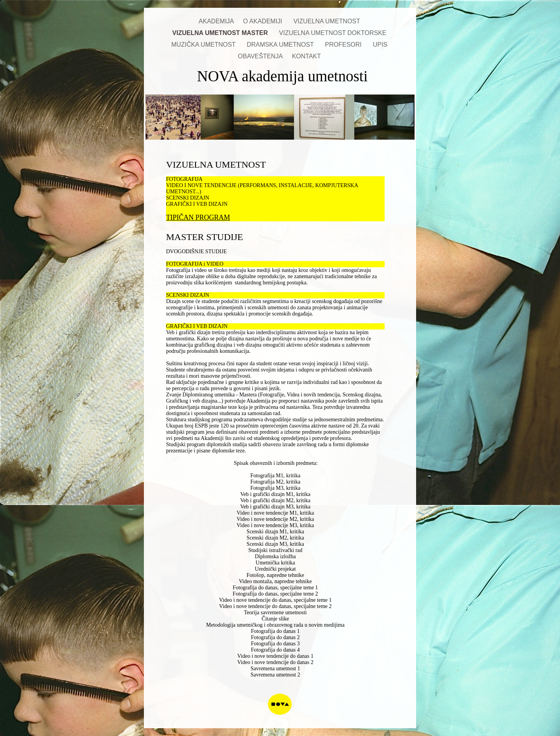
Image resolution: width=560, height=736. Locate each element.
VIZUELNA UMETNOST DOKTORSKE (334, 33)
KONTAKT (307, 56)
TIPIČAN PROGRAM (198, 217)
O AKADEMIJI (264, 21)
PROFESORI (345, 45)
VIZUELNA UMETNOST (327, 21)
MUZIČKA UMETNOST (205, 45)
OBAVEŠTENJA (261, 56)
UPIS (381, 45)
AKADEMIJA (217, 21)
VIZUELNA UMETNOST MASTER (222, 33)
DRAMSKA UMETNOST (282, 45)
